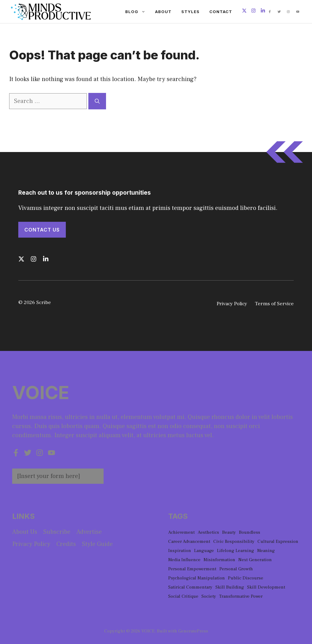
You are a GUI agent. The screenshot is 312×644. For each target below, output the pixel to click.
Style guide (97, 544)
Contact (221, 12)
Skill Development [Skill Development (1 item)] (266, 587)
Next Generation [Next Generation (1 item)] (255, 560)
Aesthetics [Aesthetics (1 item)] (208, 532)
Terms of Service (274, 304)
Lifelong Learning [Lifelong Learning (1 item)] (236, 551)
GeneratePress (193, 631)
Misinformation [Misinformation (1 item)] (219, 560)
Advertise (89, 532)
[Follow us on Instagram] (253, 11)
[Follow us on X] (244, 11)
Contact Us (42, 230)
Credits (66, 544)
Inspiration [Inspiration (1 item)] (180, 551)
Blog (138, 12)
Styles (190, 12)
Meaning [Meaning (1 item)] (266, 551)
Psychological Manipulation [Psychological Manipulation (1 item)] (197, 578)
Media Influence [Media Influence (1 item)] (184, 560)
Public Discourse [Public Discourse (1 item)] (246, 578)
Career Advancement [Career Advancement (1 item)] (189, 541)
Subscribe (57, 532)
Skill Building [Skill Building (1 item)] (230, 587)
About (163, 12)
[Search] (97, 101)
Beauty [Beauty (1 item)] (229, 532)
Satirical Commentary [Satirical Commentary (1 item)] (190, 587)
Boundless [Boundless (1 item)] (250, 532)
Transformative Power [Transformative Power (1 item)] (241, 596)
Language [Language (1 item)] (204, 551)
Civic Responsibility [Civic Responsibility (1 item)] (234, 541)
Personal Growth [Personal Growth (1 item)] (236, 569)
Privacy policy (31, 544)
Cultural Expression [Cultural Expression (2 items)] (278, 541)
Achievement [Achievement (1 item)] (181, 532)
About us (25, 532)
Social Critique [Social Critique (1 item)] (183, 596)
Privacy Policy (232, 304)
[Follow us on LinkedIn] (263, 11)
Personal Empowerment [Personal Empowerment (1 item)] (192, 569)
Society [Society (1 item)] (209, 596)
